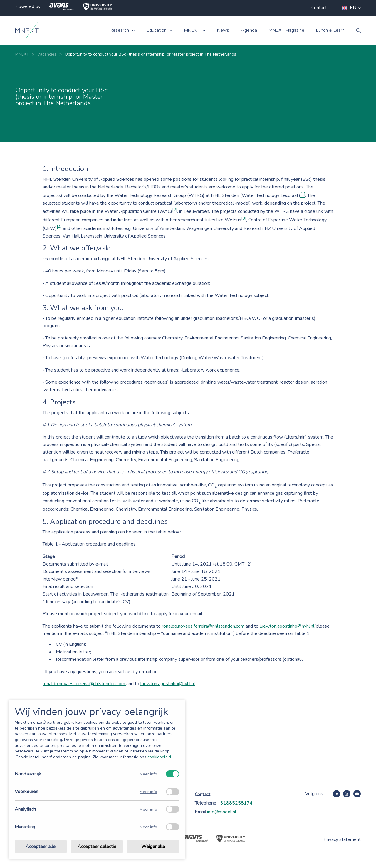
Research (119, 30)
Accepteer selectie (97, 847)
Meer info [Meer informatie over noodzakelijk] (148, 774)
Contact (319, 8)
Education (157, 30)
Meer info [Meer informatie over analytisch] (148, 809)
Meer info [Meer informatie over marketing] (148, 827)
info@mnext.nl (222, 812)
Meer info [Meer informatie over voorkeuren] (148, 792)
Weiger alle (153, 847)
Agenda (249, 30)
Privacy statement (342, 839)
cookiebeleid (159, 757)
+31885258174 (235, 803)
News (223, 30)
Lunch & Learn (330, 30)
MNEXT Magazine (287, 30)
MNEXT (192, 30)
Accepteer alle (41, 847)
